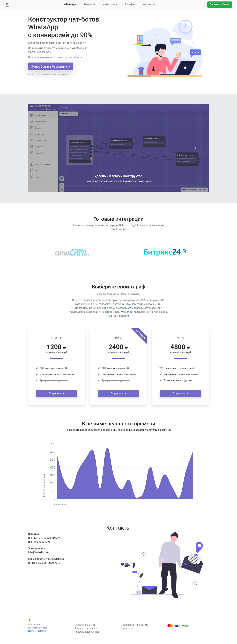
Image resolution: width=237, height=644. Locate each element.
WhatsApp (70, 4)
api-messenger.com (37, 631)
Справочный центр (85, 625)
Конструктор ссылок (86, 628)
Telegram (89, 4)
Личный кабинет (220, 4)
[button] (42, 148)
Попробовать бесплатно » (51, 66)
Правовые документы (87, 632)
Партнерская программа (135, 625)
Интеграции (110, 4)
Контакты (149, 4)
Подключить (57, 394)
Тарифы (130, 4)
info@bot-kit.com (38, 552)
